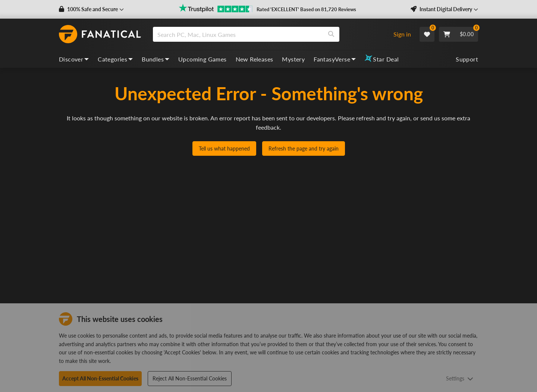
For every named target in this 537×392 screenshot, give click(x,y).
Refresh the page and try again (304, 148)
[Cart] (459, 34)
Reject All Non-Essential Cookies (190, 378)
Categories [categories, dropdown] (115, 59)
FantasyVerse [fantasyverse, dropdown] (335, 59)
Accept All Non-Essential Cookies (100, 378)
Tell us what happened (224, 148)
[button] (91, 9)
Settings (460, 378)
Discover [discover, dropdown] (74, 59)
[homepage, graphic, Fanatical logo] (100, 34)
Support (467, 59)
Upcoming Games (202, 59)
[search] (238, 34)
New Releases (255, 59)
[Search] (331, 34)
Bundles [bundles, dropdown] (156, 59)
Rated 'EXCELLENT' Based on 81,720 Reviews (306, 9)
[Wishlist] (427, 34)
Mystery (293, 59)
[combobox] (270, 34)
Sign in (402, 34)
